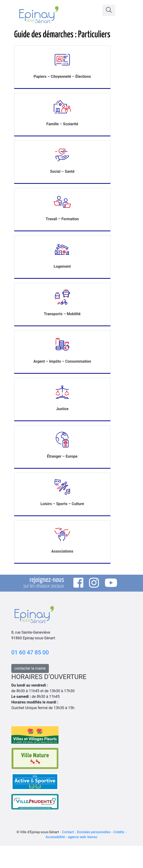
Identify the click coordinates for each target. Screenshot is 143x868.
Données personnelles (94, 832)
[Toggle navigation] (126, 9)
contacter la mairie (30, 668)
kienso (92, 837)
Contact (68, 832)
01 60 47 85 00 (30, 652)
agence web (77, 837)
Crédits (119, 832)
